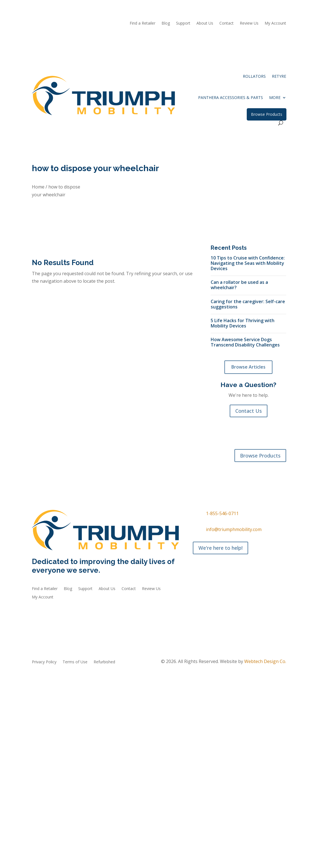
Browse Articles (248, 367)
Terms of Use (75, 662)
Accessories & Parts (90, 468)
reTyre (279, 76)
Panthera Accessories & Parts (231, 97)
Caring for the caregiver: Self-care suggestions (248, 304)
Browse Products (267, 114)
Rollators (254, 76)
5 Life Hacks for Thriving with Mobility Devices (243, 323)
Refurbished (125, 468)
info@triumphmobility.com (234, 529)
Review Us (249, 23)
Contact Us (249, 411)
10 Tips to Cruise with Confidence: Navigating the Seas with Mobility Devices (248, 263)
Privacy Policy (44, 662)
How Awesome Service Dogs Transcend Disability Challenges (245, 342)
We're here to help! (220, 548)
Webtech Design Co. (265, 661)
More (275, 97)
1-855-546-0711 (222, 513)
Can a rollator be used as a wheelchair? (239, 285)
